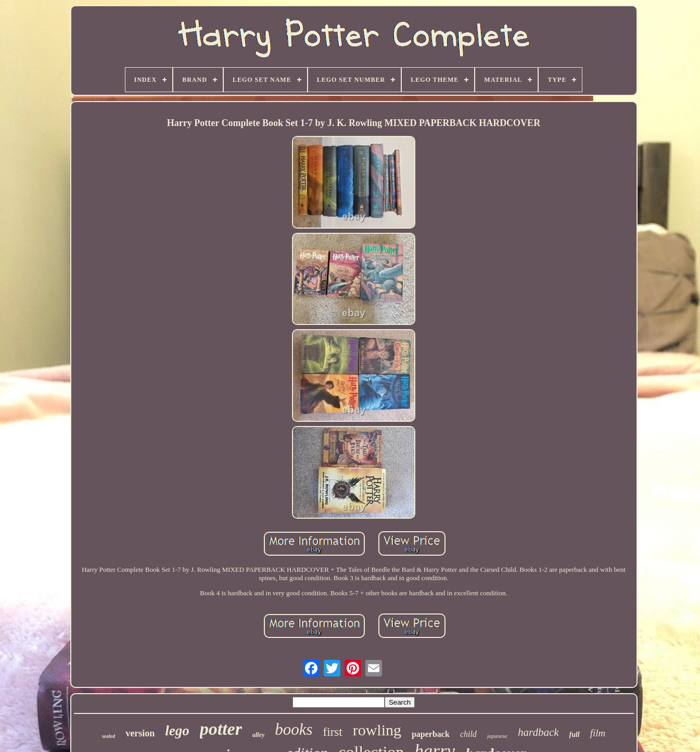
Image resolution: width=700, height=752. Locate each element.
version (140, 733)
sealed (109, 736)
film (598, 733)
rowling (377, 730)
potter (221, 729)
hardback (538, 732)
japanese (497, 736)
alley (258, 735)
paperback (431, 734)
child (468, 734)
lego (177, 731)
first (333, 732)
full (575, 735)
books (294, 729)
